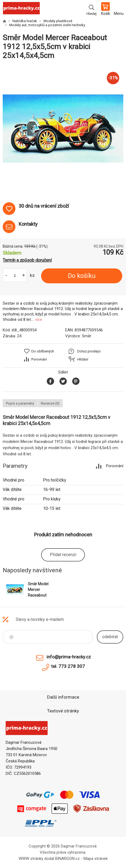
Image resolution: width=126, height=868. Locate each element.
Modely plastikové (58, 21)
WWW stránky (31, 859)
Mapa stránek (96, 859)
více (39, 319)
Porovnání (39, 359)
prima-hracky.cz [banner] (21, 9)
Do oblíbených (43, 351)
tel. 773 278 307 (68, 666)
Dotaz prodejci (89, 351)
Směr (87, 336)
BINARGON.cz (67, 859)
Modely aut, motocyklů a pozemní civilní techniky (47, 25)
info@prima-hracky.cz (69, 657)
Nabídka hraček (25, 21)
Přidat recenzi (63, 555)
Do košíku (82, 276)
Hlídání (83, 359)
